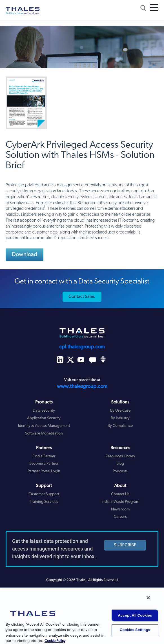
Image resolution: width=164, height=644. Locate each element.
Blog (120, 464)
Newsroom (120, 509)
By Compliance (120, 426)
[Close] (148, 598)
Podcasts (120, 471)
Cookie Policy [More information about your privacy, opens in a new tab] (55, 641)
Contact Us (120, 494)
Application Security (44, 418)
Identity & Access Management (44, 426)
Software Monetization (44, 434)
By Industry (120, 418)
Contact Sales (82, 297)
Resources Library (120, 456)
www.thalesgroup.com (82, 387)
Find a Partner (44, 456)
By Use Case (120, 411)
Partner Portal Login (44, 471)
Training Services (44, 502)
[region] (82, 615)
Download (25, 255)
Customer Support (44, 494)
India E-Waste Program (120, 502)
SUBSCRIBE (125, 545)
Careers (120, 517)
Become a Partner (44, 464)
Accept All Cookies (135, 615)
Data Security (44, 411)
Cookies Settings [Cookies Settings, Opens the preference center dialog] (135, 630)
